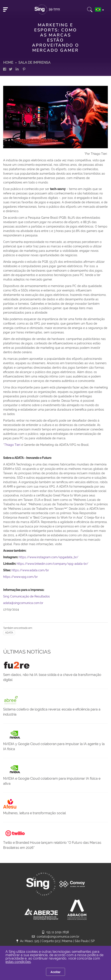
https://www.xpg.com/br (20, 577)
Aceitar (55, 972)
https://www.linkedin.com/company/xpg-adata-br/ (52, 564)
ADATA (9, 633)
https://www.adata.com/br (30, 570)
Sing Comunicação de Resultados (26, 596)
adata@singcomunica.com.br (23, 603)
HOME (8, 63)
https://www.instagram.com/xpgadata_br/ (49, 557)
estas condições (18, 962)
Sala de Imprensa (34, 63)
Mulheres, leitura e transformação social (35, 813)
